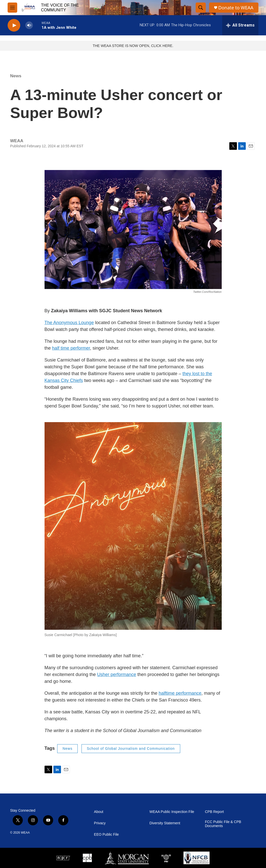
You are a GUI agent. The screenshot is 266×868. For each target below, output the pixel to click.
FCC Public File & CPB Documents (223, 824)
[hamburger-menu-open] (12, 8)
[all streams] (240, 25)
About (99, 812)
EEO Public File (106, 835)
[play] (14, 25)
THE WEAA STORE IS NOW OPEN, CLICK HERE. (133, 46)
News (16, 76)
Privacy (100, 823)
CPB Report (214, 812)
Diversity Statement (165, 823)
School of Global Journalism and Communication (131, 749)
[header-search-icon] (201, 8)
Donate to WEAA (236, 8)
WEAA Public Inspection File (172, 812)
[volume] (29, 25)
